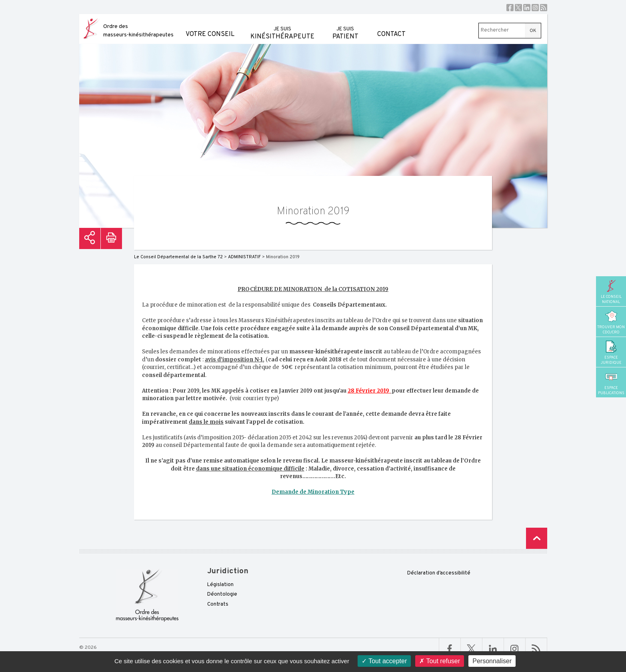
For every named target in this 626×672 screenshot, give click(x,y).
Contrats (218, 604)
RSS (544, 8)
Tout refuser (440, 661)
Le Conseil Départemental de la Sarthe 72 (178, 257)
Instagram (535, 8)
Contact (391, 26)
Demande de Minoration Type (313, 492)
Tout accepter (384, 661)
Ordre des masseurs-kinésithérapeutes (138, 31)
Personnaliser (492, 661)
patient (345, 27)
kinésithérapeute (282, 27)
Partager (90, 238)
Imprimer (111, 238)
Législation (220, 585)
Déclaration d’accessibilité (439, 573)
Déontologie (222, 594)
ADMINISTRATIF (244, 257)
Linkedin (527, 8)
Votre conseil (210, 26)
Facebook (510, 8)
